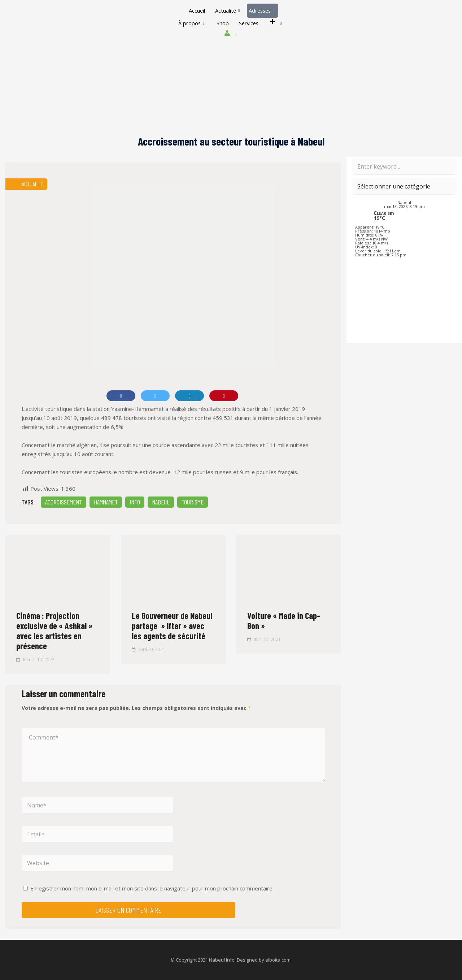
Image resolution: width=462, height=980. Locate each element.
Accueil (195, 10)
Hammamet (106, 502)
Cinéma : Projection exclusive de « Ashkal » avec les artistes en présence (54, 631)
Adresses (262, 10)
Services (249, 23)
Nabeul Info (222, 960)
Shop (222, 23)
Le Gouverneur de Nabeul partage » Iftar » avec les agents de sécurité (172, 626)
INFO (135, 502)
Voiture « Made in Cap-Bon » (284, 621)
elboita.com (278, 960)
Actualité (227, 10)
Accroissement (64, 502)
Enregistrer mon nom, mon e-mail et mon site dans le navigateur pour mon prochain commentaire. (152, 888)
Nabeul (161, 502)
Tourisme (193, 502)
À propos (189, 23)
